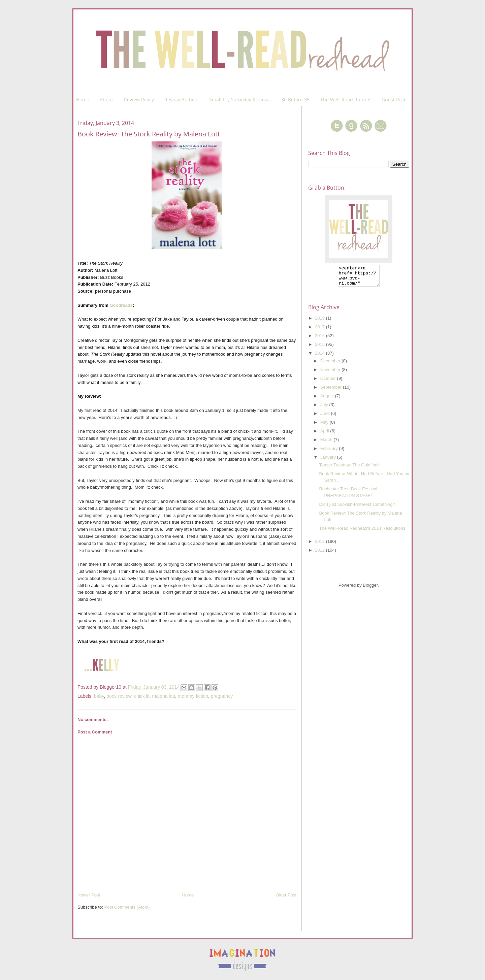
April (325, 435)
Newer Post (89, 895)
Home (83, 100)
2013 (320, 545)
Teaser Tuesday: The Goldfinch (349, 469)
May (325, 426)
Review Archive (181, 100)
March (327, 444)
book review (119, 696)
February (330, 452)
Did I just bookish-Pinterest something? (357, 508)
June (326, 417)
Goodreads (121, 305)
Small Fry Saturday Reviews (240, 100)
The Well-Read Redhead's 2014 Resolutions (362, 532)
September (332, 391)
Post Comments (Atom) (127, 907)
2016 (320, 340)
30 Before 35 (295, 100)
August (328, 400)
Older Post (286, 895)
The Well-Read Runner (346, 100)
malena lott (164, 696)
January (329, 461)
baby (99, 696)
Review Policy (139, 100)
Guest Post (394, 100)
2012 (320, 554)
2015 (320, 348)
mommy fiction (193, 696)
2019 (320, 322)
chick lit (142, 696)
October (329, 382)
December (331, 365)
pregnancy (222, 696)
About (106, 100)
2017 (320, 331)
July (325, 409)
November (331, 374)
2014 (320, 357)
